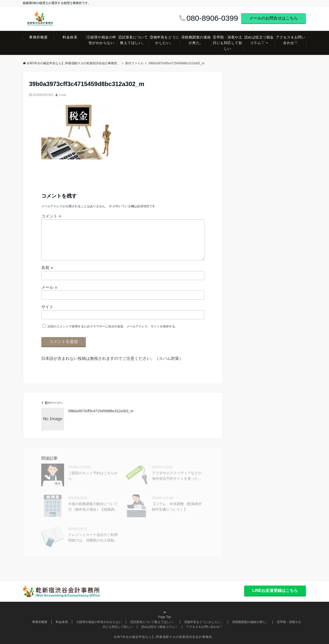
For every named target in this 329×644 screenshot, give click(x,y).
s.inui (62, 95)
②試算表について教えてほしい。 (133, 40)
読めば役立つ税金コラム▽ (259, 40)
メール (49, 287)
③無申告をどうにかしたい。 (164, 40)
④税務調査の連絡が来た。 (196, 40)
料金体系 (70, 37)
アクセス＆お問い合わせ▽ (291, 40)
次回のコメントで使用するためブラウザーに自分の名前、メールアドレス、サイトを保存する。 (113, 326)
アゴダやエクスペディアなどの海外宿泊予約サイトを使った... (177, 476)
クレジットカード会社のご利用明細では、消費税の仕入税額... (93, 537)
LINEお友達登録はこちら (275, 590)
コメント (51, 216)
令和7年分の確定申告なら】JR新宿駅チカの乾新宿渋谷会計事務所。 (71, 63)
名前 (47, 268)
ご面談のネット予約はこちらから (93, 476)
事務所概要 (38, 37)
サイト (47, 307)
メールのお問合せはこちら (274, 18)
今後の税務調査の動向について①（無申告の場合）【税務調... (93, 507)
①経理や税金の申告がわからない (101, 40)
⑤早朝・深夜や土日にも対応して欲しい (227, 43)
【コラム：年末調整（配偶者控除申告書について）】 (177, 507)
